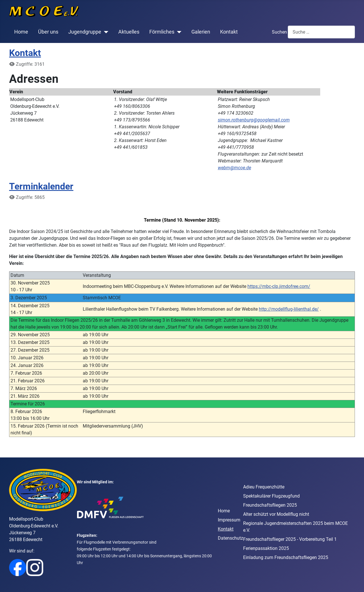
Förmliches (162, 32)
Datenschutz (230, 538)
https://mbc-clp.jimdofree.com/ (279, 286)
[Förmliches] (178, 32)
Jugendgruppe (85, 32)
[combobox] (321, 32)
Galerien (201, 32)
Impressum (229, 520)
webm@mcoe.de (234, 168)
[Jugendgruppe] (105, 32)
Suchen (279, 32)
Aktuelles (129, 32)
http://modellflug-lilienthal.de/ (289, 309)
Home (21, 32)
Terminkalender (41, 186)
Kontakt (229, 32)
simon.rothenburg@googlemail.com (254, 120)
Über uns (48, 32)
